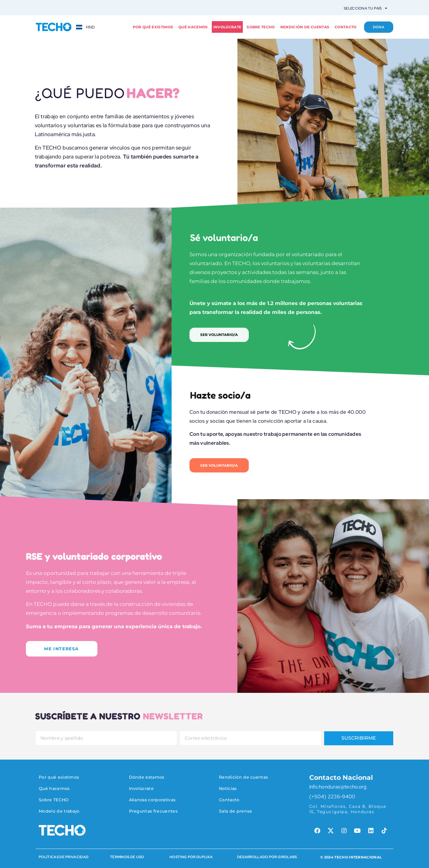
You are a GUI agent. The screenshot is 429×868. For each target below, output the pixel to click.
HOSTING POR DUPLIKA (191, 855)
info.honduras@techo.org (338, 785)
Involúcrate (227, 27)
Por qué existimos (153, 27)
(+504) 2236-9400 (332, 795)
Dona (379, 27)
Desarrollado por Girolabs (267, 855)
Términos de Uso (127, 855)
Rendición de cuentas (305, 27)
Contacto (346, 27)
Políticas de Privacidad (64, 855)
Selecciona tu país (366, 8)
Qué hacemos (193, 27)
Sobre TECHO (261, 27)
